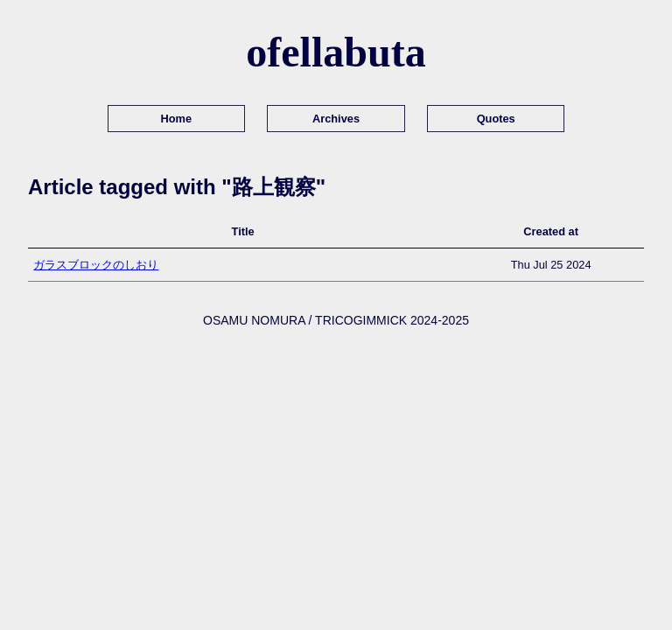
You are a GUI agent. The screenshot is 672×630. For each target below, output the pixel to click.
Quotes (496, 119)
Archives (336, 119)
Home (177, 119)
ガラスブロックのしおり (96, 265)
